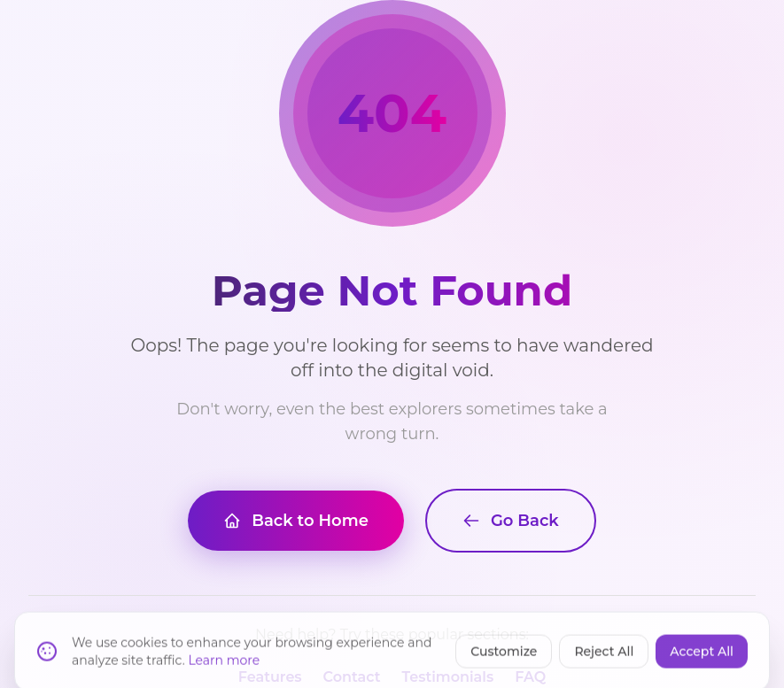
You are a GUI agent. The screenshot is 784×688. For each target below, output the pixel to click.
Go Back (511, 521)
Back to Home (296, 521)
